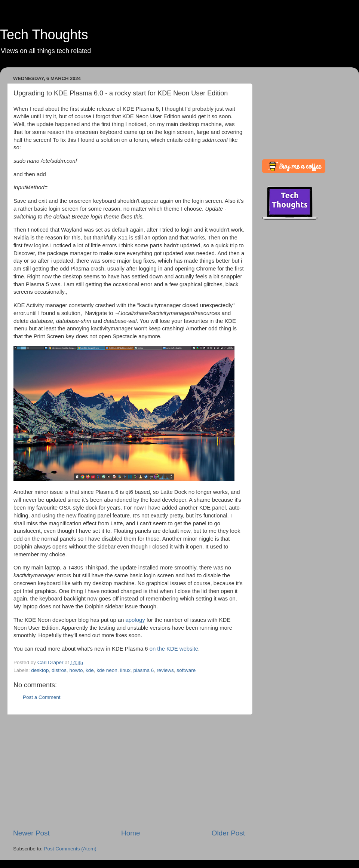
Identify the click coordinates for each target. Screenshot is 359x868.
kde (90, 670)
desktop (40, 670)
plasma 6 (144, 670)
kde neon (107, 670)
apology (135, 620)
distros (59, 670)
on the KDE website (174, 649)
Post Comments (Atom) (70, 849)
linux (125, 670)
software (186, 670)
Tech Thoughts (44, 35)
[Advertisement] (129, 771)
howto (76, 670)
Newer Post (31, 833)
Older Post (228, 833)
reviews (165, 670)
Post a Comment (42, 697)
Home (131, 833)
